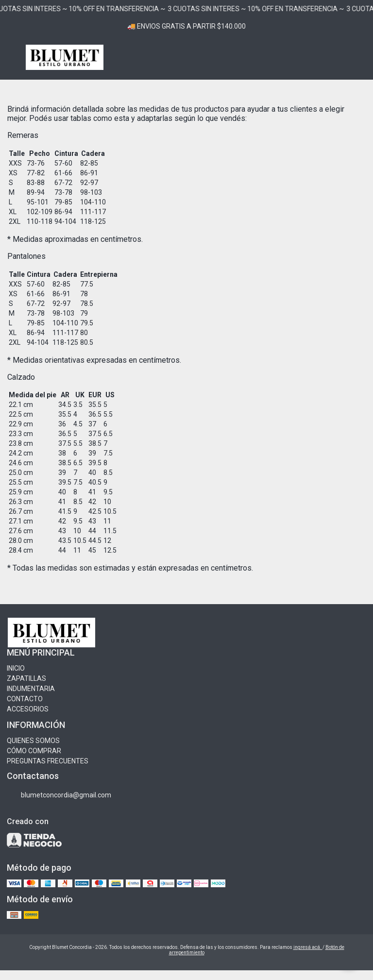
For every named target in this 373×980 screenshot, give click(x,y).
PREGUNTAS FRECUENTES (48, 761)
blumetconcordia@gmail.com (59, 795)
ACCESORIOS (28, 709)
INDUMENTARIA (31, 689)
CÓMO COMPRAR (34, 751)
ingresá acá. (308, 947)
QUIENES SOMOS (33, 741)
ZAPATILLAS (26, 678)
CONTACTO (25, 699)
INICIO (16, 668)
